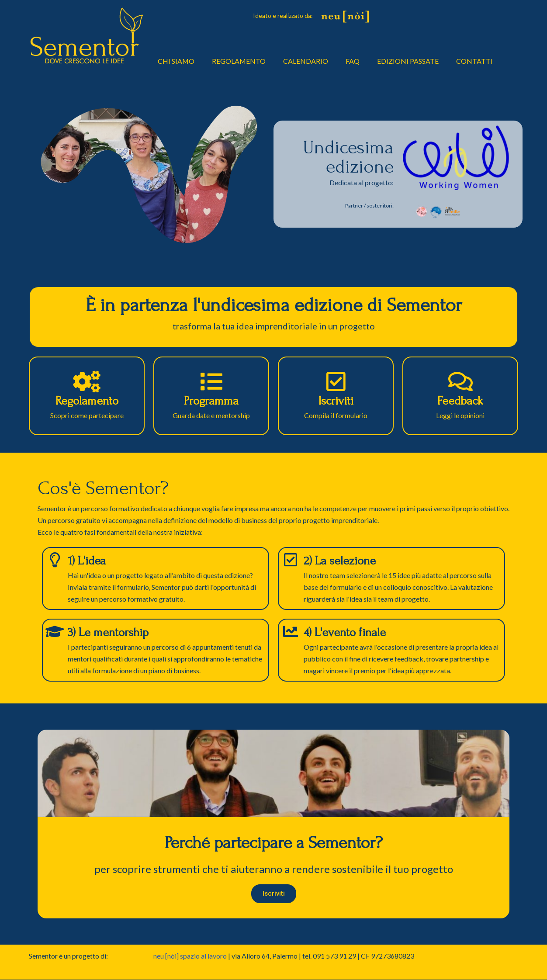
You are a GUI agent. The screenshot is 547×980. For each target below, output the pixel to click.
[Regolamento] (87, 381)
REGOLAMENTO (239, 61)
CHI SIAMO (176, 61)
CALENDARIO (306, 61)
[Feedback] (460, 381)
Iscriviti (336, 401)
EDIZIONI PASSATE (409, 61)
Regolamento (87, 401)
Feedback (460, 401)
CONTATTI (475, 61)
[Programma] (211, 381)
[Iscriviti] (336, 381)
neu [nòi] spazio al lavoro (190, 956)
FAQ (353, 61)
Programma (211, 401)
